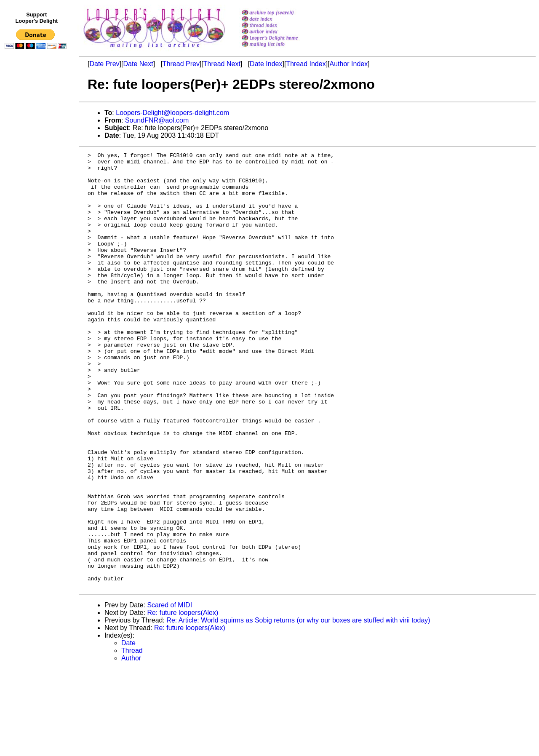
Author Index (349, 64)
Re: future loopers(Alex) (183, 700)
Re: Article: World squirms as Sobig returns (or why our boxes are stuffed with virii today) (298, 707)
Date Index (266, 64)
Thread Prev (181, 64)
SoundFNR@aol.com (157, 120)
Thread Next (222, 64)
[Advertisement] (37, 226)
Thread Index (306, 64)
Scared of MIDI (169, 692)
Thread (132, 738)
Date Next (138, 64)
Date (128, 730)
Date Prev (104, 64)
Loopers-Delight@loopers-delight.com (172, 113)
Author (131, 745)
